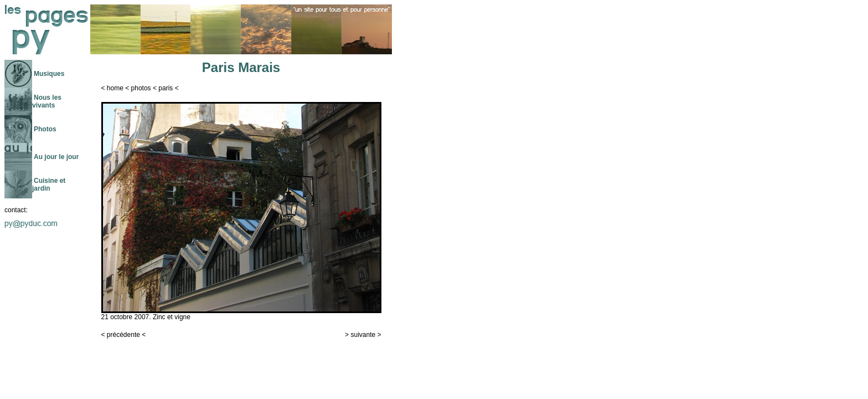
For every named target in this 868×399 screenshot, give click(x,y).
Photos (45, 129)
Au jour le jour (56, 157)
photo (139, 88)
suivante (363, 335)
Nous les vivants (47, 101)
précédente (123, 335)
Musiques (49, 74)
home (115, 88)
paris (166, 88)
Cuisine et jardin (49, 185)
